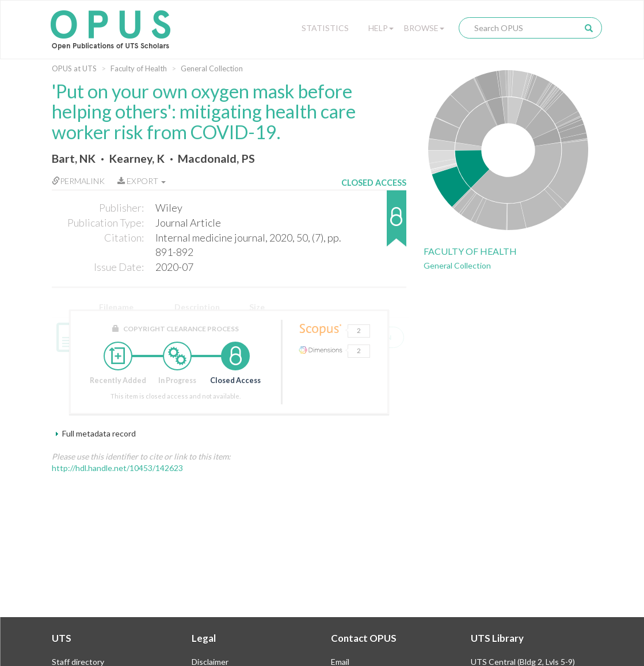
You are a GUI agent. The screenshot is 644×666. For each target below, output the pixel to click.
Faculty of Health (139, 68)
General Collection (212, 68)
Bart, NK (74, 158)
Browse (424, 28)
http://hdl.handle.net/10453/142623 (117, 468)
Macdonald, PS (216, 158)
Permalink (78, 181)
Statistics (325, 28)
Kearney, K (137, 158)
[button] (374, 224)
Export (142, 181)
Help (381, 28)
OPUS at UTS (74, 68)
